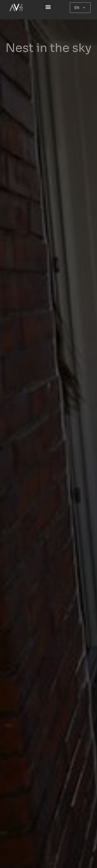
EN (80, 8)
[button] (48, 7)
